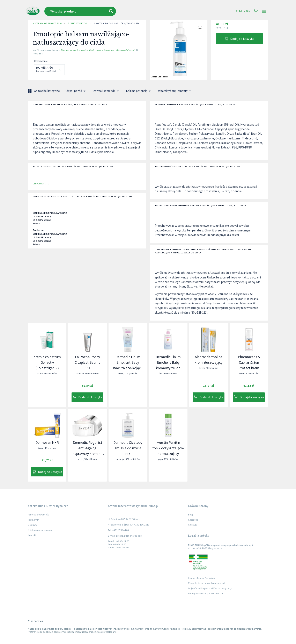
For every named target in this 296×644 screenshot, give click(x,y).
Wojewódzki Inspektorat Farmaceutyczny (210, 588)
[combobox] (106, 11)
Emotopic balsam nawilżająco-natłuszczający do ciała (125, 23)
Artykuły (193, 525)
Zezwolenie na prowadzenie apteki (206, 583)
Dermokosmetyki (78, 23)
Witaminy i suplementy (175, 91)
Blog (190, 515)
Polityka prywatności (39, 515)
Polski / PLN (243, 11)
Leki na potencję (139, 91)
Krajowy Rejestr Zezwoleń (201, 578)
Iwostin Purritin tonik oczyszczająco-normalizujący (168, 448)
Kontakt (32, 535)
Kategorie (193, 520)
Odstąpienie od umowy (40, 530)
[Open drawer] (264, 11)
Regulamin (34, 520)
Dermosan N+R (47, 442)
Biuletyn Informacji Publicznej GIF (206, 593)
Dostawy (32, 525)
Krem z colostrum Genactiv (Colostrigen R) (47, 362)
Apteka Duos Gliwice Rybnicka (47, 23)
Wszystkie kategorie (44, 91)
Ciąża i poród (76, 91)
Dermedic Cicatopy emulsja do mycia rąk (128, 448)
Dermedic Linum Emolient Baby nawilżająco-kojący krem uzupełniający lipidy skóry (128, 368)
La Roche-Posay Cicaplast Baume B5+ (87, 362)
